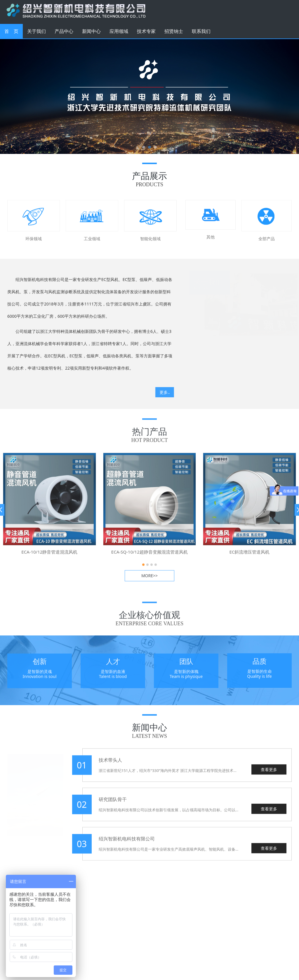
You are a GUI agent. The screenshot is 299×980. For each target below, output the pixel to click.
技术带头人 (110, 765)
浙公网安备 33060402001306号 (127, 970)
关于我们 (36, 31)
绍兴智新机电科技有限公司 (127, 844)
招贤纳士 (174, 31)
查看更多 (269, 774)
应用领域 (119, 31)
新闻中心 (91, 31)
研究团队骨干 (113, 804)
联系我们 (201, 31)
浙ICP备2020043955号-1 (127, 958)
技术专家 (146, 31)
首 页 (11, 31)
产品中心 (64, 31)
